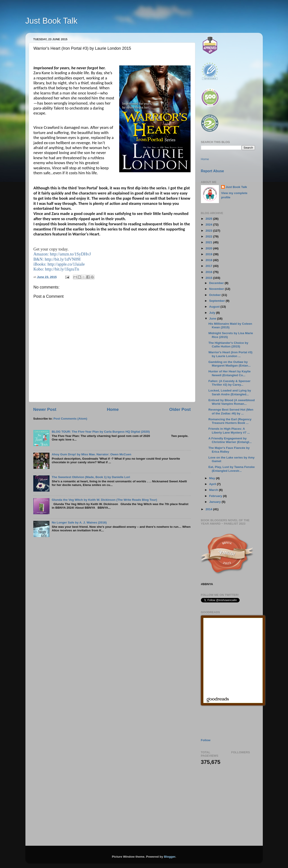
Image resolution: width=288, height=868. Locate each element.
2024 (209, 225)
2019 (209, 254)
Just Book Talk (51, 21)
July (213, 313)
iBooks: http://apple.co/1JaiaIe (59, 264)
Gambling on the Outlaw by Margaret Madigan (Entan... (229, 364)
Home (113, 409)
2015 (209, 278)
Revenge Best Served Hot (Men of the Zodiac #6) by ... (231, 411)
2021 (209, 242)
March (214, 490)
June (213, 319)
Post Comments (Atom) (70, 419)
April (213, 484)
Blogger (170, 857)
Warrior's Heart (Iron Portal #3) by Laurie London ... (230, 354)
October (216, 295)
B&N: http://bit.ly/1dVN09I (57, 259)
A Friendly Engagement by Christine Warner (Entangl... (230, 440)
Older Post (180, 409)
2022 (209, 236)
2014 (209, 509)
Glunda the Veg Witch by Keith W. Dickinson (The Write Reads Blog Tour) (104, 500)
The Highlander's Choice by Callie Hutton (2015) (228, 345)
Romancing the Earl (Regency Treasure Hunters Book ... (230, 421)
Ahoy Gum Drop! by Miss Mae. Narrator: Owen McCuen (91, 454)
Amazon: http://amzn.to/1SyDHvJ (62, 254)
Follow (206, 740)
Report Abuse (213, 171)
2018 (209, 260)
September (218, 301)
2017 (209, 266)
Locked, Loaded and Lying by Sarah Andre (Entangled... (230, 392)
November (217, 289)
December (217, 283)
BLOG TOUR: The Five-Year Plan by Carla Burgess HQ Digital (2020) (101, 432)
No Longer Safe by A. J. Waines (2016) (79, 522)
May (213, 478)
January (216, 502)
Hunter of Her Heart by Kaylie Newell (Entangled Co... (229, 373)
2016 (209, 272)
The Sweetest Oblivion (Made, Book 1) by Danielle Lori (91, 477)
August (215, 307)
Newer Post (45, 409)
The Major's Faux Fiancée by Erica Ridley (229, 450)
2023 (209, 231)
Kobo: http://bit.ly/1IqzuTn (56, 269)
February (216, 496)
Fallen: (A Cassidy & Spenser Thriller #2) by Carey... (229, 383)
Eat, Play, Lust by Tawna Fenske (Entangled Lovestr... (232, 469)
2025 (209, 219)
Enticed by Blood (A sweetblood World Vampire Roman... (232, 402)
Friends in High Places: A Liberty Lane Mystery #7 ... (229, 431)
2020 (209, 248)
